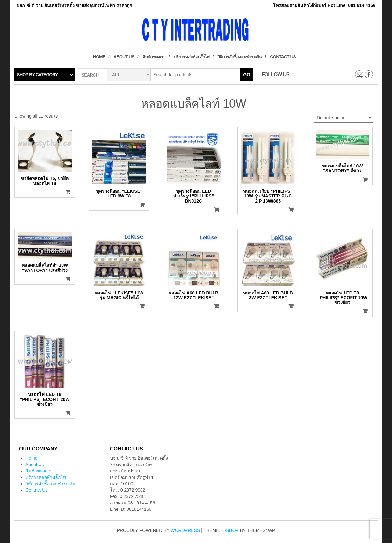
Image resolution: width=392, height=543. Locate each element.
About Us (124, 57)
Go (247, 75)
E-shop (230, 530)
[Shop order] (343, 118)
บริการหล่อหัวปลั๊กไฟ (192, 57)
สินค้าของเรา (154, 57)
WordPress (185, 530)
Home (99, 57)
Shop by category (37, 75)
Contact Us (283, 57)
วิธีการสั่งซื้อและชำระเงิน (240, 57)
